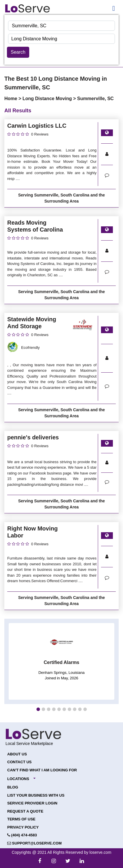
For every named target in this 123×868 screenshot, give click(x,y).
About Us (17, 754)
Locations (18, 779)
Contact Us (19, 762)
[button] (38, 709)
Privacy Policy (23, 827)
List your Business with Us (36, 795)
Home (11, 99)
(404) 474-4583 (22, 835)
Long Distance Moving (48, 99)
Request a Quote (25, 811)
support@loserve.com (34, 843)
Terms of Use (21, 819)
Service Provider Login (32, 803)
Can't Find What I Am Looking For (42, 770)
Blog (13, 787)
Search (18, 52)
